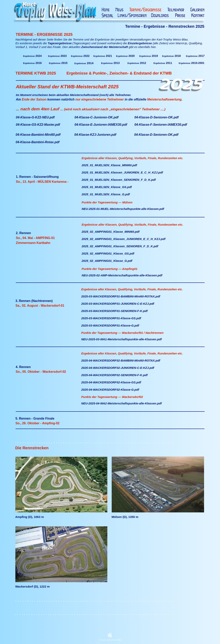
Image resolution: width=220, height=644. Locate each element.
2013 (110, 63)
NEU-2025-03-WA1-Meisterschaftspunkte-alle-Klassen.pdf (122, 339)
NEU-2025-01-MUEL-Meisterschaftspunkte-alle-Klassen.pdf (123, 209)
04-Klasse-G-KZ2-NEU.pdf (35, 117)
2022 (80, 56)
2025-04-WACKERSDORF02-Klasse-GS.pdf (111, 382)
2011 (163, 63)
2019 (149, 56)
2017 (195, 56)
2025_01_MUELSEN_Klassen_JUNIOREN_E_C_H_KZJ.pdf (122, 172)
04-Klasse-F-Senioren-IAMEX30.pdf (161, 125)
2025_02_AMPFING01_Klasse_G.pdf (107, 261)
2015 (58, 63)
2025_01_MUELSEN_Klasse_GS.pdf (107, 187)
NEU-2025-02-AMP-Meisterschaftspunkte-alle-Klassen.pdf (122, 275)
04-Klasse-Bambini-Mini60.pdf (38, 135)
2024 (32, 56)
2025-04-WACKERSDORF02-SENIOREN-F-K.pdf (115, 375)
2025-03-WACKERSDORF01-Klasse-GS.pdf (111, 318)
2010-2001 (191, 63)
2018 (171, 56)
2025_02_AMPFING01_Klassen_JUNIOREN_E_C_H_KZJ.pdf (124, 239)
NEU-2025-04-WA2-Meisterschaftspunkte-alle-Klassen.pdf (122, 403)
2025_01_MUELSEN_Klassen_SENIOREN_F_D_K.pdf (119, 180)
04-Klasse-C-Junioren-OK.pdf (97, 117)
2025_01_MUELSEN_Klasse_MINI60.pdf (109, 165)
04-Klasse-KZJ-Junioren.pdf (95, 135)
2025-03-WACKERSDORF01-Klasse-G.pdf (110, 325)
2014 (84, 63)
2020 (125, 56)
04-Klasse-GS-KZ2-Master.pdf (38, 125)
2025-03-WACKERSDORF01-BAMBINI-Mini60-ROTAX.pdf (121, 296)
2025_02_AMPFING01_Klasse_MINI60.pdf (111, 232)
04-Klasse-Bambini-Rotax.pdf (38, 142)
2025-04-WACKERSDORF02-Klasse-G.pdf (110, 390)
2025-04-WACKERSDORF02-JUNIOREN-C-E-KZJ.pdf (118, 368)
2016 (32, 63)
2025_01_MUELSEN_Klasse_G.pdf (106, 194)
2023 (57, 56)
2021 (103, 56)
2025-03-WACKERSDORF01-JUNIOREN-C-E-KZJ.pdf (118, 304)
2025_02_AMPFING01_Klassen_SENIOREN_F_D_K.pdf (120, 246)
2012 (137, 63)
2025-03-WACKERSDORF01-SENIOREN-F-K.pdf (115, 311)
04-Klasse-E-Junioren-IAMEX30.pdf (101, 125)
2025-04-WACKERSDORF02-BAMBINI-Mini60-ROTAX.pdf (121, 360)
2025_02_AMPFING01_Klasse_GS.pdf (108, 253)
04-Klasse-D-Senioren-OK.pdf (156, 135)
